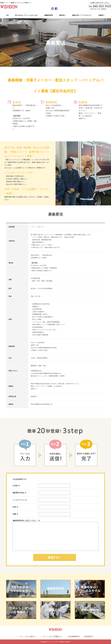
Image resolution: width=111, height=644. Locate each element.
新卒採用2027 (89, 636)
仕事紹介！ (102, 15)
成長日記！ (63, 15)
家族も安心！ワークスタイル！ (82, 15)
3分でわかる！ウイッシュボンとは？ (27, 15)
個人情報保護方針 (74, 636)
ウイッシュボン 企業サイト (28, 636)
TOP (7, 15)
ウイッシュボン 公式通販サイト (53, 636)
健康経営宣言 (49, 15)
